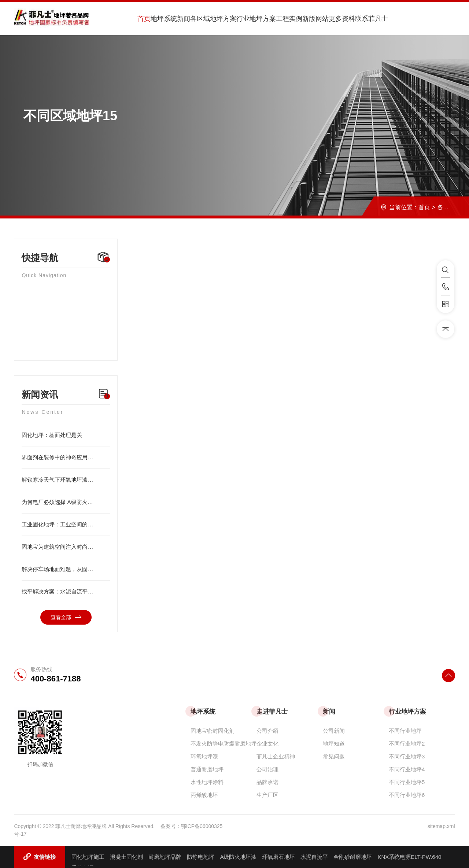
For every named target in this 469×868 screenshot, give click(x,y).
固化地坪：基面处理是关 (66, 435)
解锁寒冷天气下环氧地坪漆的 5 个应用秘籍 (66, 480)
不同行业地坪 (405, 731)
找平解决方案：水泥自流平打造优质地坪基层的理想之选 (66, 592)
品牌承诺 (267, 782)
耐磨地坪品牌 (165, 857)
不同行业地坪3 (407, 756)
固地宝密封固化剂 (213, 731)
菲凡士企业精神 (276, 756)
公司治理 (267, 769)
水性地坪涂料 (207, 782)
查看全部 (66, 617)
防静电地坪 (201, 857)
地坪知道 (334, 744)
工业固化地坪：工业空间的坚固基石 (66, 525)
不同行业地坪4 (407, 769)
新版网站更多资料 (329, 19)
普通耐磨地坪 (207, 769)
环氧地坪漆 (204, 756)
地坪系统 (164, 19)
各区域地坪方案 (213, 19)
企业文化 (267, 744)
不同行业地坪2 (407, 744)
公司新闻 (334, 731)
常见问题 (334, 756)
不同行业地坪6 (407, 795)
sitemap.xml (441, 826)
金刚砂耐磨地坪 (353, 857)
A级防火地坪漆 (238, 857)
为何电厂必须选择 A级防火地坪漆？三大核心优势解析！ (66, 502)
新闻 (184, 19)
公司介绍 (267, 731)
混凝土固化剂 (126, 857)
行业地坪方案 (256, 19)
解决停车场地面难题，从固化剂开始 (66, 569)
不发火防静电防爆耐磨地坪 (224, 744)
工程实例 (289, 19)
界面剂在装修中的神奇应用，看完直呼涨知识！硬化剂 (66, 457)
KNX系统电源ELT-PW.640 (409, 857)
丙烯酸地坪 (204, 795)
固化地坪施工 (88, 857)
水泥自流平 (314, 857)
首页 (144, 19)
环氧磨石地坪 (278, 857)
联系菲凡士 (372, 19)
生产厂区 (267, 795)
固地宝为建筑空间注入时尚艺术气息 (66, 547)
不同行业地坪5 (407, 782)
